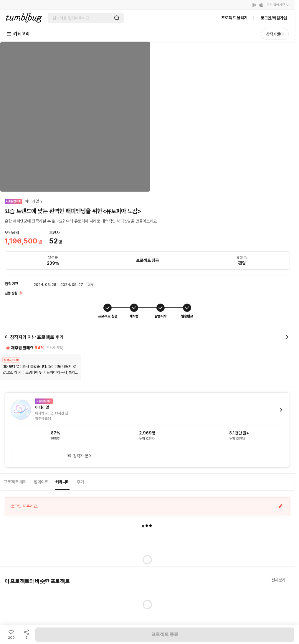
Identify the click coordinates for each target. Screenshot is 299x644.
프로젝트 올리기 (234, 18)
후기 (80, 482)
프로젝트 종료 (165, 634)
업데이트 (41, 482)
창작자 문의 (80, 456)
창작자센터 (275, 34)
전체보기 (278, 580)
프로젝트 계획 (15, 482)
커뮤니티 (62, 482)
